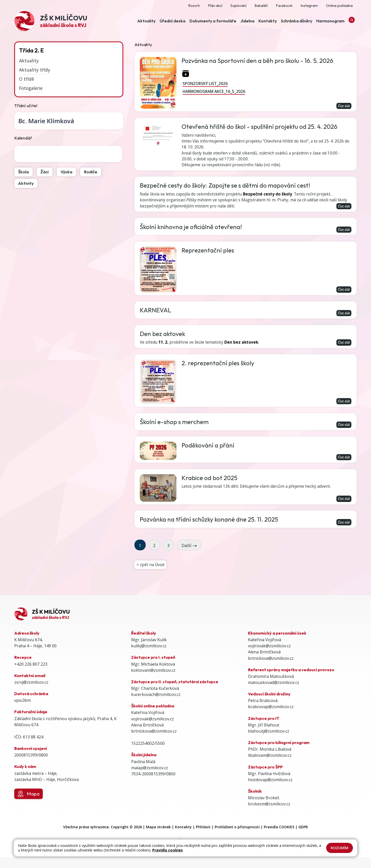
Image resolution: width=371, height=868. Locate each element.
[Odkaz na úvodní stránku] (51, 22)
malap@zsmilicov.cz (150, 778)
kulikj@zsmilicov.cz (149, 656)
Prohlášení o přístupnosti (237, 838)
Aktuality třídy (35, 70)
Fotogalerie (31, 88)
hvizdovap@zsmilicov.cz (270, 790)
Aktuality (29, 61)
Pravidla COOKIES (279, 838)
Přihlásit (203, 838)
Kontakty (183, 838)
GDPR (303, 838)
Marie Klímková (46, 121)
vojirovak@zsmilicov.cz (153, 729)
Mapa (28, 804)
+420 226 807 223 (31, 675)
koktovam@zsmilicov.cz (153, 681)
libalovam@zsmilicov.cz (270, 766)
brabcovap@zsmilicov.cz (271, 717)
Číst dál (343, 106)
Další (189, 555)
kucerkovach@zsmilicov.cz (156, 705)
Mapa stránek (158, 838)
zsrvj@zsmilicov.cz (31, 693)
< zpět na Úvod (151, 575)
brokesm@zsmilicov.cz (269, 815)
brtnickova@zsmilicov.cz (154, 741)
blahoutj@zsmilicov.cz (269, 741)
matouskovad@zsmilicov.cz (274, 693)
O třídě (27, 79)
